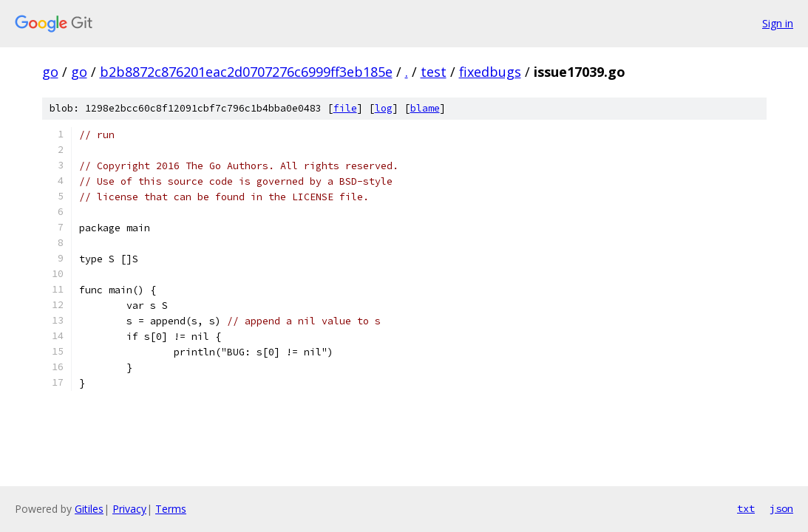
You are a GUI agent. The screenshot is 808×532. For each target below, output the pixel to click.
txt (746, 508)
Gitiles (89, 509)
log (384, 108)
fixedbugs (490, 72)
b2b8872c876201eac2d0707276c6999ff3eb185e (246, 72)
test (434, 72)
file (345, 108)
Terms (171, 509)
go (50, 72)
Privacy (129, 509)
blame (425, 108)
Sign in (778, 23)
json (781, 508)
